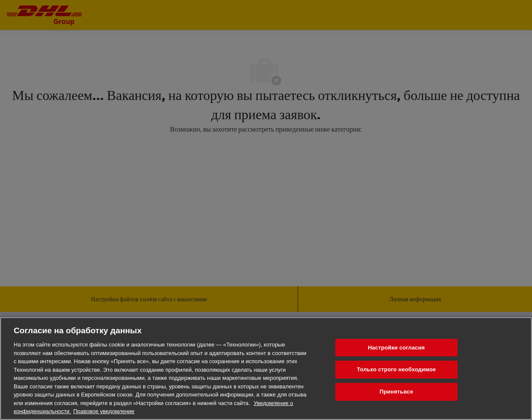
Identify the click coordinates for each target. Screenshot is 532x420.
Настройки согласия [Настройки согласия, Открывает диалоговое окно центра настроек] (396, 348)
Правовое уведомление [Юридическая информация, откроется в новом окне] (104, 411)
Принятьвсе (397, 392)
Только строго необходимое (396, 369)
